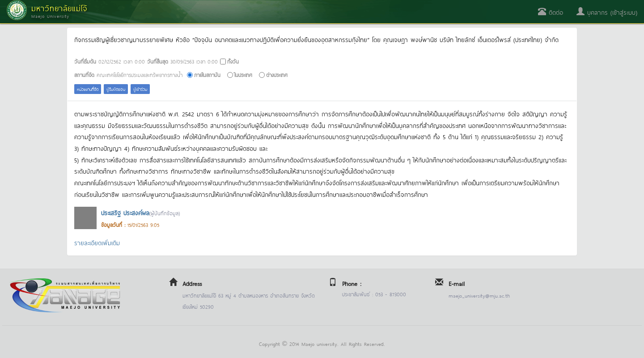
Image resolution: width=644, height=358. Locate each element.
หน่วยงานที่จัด (88, 89)
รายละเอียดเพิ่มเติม (97, 242)
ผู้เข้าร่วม (140, 89)
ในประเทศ (243, 75)
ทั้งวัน (233, 61)
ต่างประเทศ (277, 75)
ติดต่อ (551, 12)
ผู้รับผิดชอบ (116, 89)
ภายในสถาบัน (207, 75)
